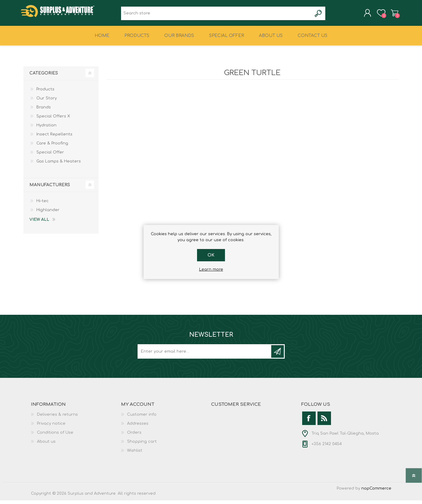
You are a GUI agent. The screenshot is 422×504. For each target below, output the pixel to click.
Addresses (138, 427)
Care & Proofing (52, 147)
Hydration (46, 129)
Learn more (211, 269)
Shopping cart (392, 15)
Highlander (48, 214)
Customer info (142, 418)
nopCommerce (376, 492)
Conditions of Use (55, 436)
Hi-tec (43, 205)
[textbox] (216, 15)
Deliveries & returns (57, 418)
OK (211, 255)
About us (46, 445)
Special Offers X (53, 120)
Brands (44, 111)
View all (39, 223)
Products (45, 93)
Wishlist (135, 454)
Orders (134, 436)
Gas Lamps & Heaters (59, 165)
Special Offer (50, 156)
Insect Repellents (54, 138)
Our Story (47, 102)
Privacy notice (51, 427)
